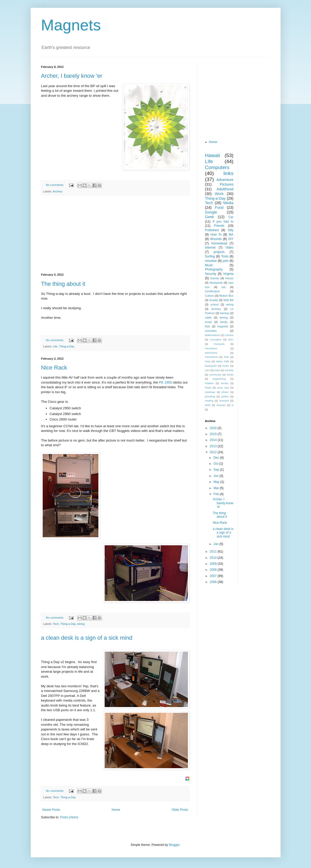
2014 (214, 440)
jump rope (223, 388)
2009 (214, 564)
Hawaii (213, 155)
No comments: (55, 185)
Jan (216, 544)
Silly (231, 230)
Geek (210, 217)
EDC (231, 339)
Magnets (71, 25)
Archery (58, 191)
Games (215, 278)
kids (208, 326)
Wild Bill (228, 300)
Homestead (219, 243)
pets (226, 261)
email (208, 322)
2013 (214, 446)
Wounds (216, 239)
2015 (214, 434)
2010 (214, 558)
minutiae (211, 261)
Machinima (211, 353)
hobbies (210, 383)
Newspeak (216, 283)
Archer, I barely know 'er (72, 76)
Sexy (208, 361)
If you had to (223, 222)
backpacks (211, 366)
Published (212, 230)
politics (225, 396)
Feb (217, 494)
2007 (214, 576)
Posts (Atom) (69, 817)
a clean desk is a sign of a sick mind (87, 638)
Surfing (210, 256)
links (229, 173)
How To (216, 235)
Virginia (228, 274)
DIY (231, 239)
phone (225, 392)
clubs (217, 370)
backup (224, 313)
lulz (224, 287)
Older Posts (180, 810)
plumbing (210, 396)
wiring (81, 624)
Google (211, 212)
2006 (214, 582)
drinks (230, 375)
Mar (217, 488)
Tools (225, 256)
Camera (229, 335)
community (215, 375)
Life (55, 346)
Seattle (214, 300)
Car (231, 217)
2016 (214, 428)
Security (211, 274)
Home (116, 810)
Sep (217, 470)
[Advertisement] (115, 234)
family (224, 322)
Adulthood (225, 189)
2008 (214, 570)
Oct (216, 464)
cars (207, 370)
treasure (221, 405)
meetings (210, 392)
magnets (223, 326)
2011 (214, 552)
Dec (217, 458)
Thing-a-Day (67, 346)
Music (209, 265)
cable (208, 318)
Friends (219, 226)
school (215, 305)
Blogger (174, 845)
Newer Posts (51, 810)
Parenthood (212, 357)
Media (228, 203)
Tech (56, 624)
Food (219, 208)
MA (231, 235)
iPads (208, 388)
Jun (216, 476)
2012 (214, 452)
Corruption (216, 339)
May (217, 482)
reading (209, 401)
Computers (217, 167)
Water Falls (223, 361)
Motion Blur (226, 296)
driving (224, 318)
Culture (210, 296)
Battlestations (213, 335)
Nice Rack (54, 368)
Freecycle (219, 344)
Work (219, 194)
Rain (226, 357)
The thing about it (63, 284)
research (224, 401)
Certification (212, 291)
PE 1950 (166, 382)
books (226, 366)
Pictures (227, 184)
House (229, 278)
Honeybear (211, 348)
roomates (211, 331)
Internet (210, 248)
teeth (208, 405)
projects (219, 252)
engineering (219, 379)
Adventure (225, 180)
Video (230, 248)
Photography (214, 269)
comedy (229, 370)
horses (225, 383)
